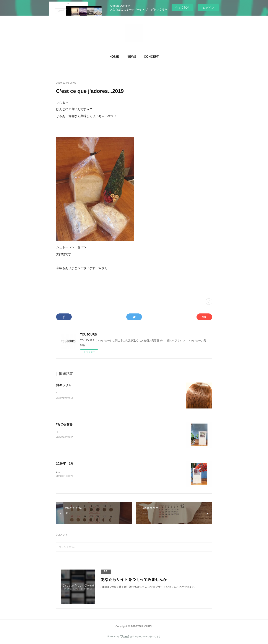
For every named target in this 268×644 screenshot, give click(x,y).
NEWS (131, 57)
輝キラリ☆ (64, 385)
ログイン (208, 8)
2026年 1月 (65, 463)
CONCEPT (151, 57)
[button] (114, 57)
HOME (114, 57)
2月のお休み (65, 424)
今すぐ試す (183, 7)
